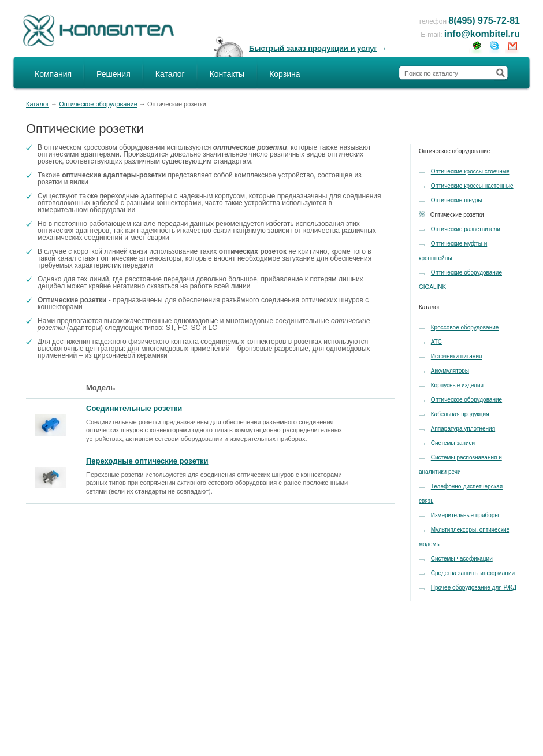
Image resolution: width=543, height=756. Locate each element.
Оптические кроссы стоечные (471, 171)
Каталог (170, 74)
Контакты (227, 74)
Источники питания (457, 356)
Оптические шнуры (457, 200)
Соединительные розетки (134, 408)
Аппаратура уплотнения (463, 429)
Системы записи (453, 443)
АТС (436, 342)
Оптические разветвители (466, 229)
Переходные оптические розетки (147, 461)
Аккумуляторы (450, 371)
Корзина (284, 74)
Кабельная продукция (460, 414)
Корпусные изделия (457, 385)
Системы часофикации (462, 559)
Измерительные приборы (465, 515)
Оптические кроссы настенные (472, 186)
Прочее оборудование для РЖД (474, 588)
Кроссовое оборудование (465, 327)
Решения (114, 74)
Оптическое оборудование (98, 104)
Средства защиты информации (473, 573)
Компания (53, 74)
